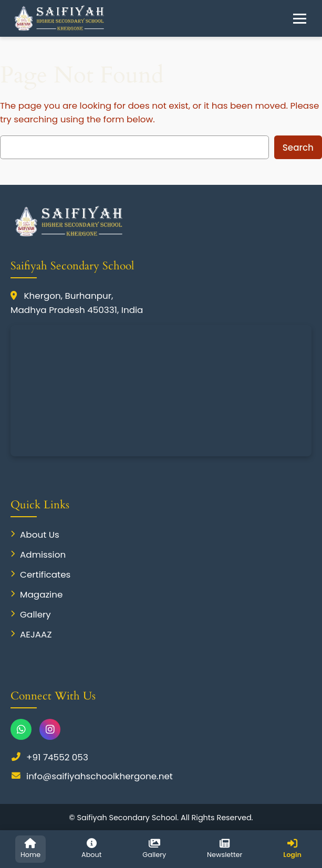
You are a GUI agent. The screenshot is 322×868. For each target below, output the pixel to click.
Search (298, 148)
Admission (38, 555)
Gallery (31, 614)
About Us (35, 535)
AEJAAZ (31, 634)
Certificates (40, 574)
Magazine (37, 594)
